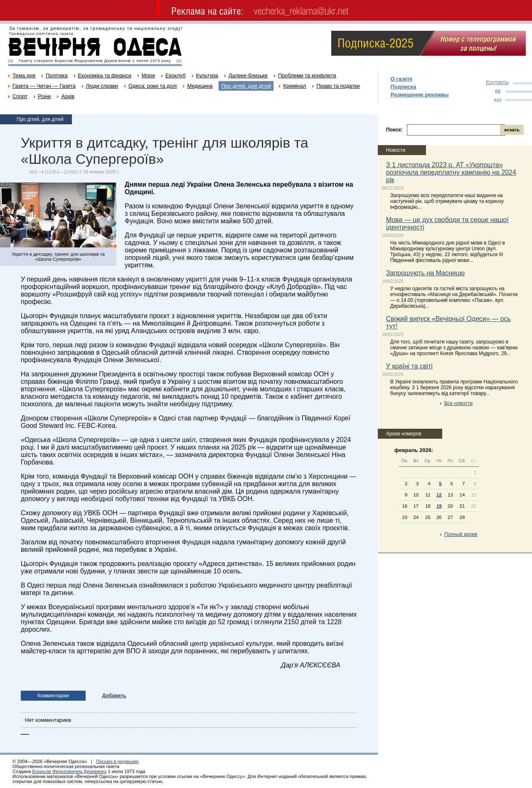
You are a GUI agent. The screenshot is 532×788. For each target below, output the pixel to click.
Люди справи (102, 86)
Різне (44, 96)
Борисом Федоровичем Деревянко (69, 771)
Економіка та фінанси (105, 75)
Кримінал (294, 86)
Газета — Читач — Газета (44, 86)
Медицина (200, 86)
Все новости (458, 403)
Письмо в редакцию (117, 761)
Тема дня (24, 75)
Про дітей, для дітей (246, 86)
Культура (207, 75)
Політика (57, 75)
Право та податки (338, 86)
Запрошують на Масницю (425, 273)
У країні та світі (409, 366)
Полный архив (461, 534)
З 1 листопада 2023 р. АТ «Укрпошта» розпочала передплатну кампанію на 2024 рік (451, 172)
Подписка (403, 87)
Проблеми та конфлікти (307, 75)
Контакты (497, 82)
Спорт (20, 96)
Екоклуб (175, 75)
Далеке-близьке (248, 75)
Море (148, 75)
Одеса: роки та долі (153, 86)
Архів (68, 96)
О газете (402, 79)
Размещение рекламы (420, 95)
